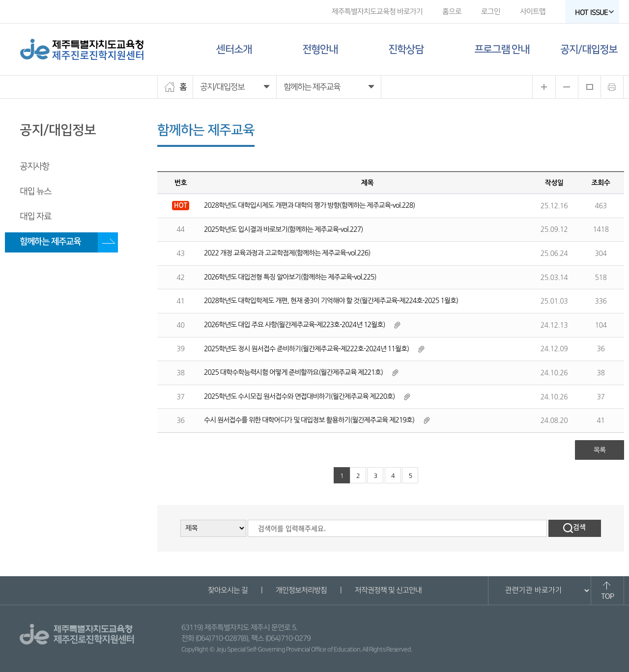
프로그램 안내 (502, 49)
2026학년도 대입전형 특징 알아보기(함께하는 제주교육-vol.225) (290, 277)
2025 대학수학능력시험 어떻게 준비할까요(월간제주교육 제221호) (293, 372)
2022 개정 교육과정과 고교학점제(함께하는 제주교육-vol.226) (287, 253)
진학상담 (406, 49)
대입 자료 (35, 217)
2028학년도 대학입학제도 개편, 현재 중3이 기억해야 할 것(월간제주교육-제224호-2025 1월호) (331, 301)
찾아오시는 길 (227, 590)
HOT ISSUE (595, 13)
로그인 (491, 12)
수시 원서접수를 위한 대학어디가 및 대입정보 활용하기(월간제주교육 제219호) (309, 420)
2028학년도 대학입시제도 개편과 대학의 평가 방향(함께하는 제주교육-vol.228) (309, 205)
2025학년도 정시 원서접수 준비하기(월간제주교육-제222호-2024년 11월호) (306, 349)
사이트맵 (533, 12)
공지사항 (34, 167)
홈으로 (452, 12)
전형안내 (320, 49)
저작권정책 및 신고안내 (388, 590)
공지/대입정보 (589, 49)
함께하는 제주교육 (50, 242)
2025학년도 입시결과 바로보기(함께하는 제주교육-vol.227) (283, 229)
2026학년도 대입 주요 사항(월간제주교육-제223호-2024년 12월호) (295, 325)
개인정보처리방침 (301, 590)
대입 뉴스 (35, 192)
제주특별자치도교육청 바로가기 (377, 12)
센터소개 (234, 49)
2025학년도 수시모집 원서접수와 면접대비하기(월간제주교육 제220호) (299, 396)
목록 (600, 450)
